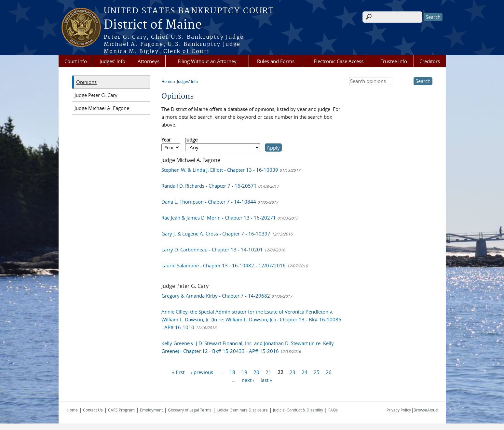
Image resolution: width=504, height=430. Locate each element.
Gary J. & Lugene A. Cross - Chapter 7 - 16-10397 (227, 234)
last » (266, 380)
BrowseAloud (426, 410)
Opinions (86, 82)
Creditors (430, 61)
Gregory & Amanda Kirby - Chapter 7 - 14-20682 (227, 296)
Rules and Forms (276, 61)
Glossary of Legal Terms (190, 410)
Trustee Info (394, 61)
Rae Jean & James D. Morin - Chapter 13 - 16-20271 (230, 218)
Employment (151, 410)
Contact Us (93, 410)
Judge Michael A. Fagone (102, 108)
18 (232, 372)
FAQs (333, 410)
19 (244, 372)
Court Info (76, 61)
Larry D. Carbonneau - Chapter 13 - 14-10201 (223, 249)
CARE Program (121, 410)
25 (317, 372)
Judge (191, 140)
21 (268, 372)
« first (178, 372)
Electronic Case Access (339, 61)
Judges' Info (112, 61)
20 (256, 372)
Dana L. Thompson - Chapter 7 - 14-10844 (220, 202)
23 (293, 372)
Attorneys (149, 61)
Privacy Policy (399, 410)
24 (305, 372)
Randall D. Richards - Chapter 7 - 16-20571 (220, 186)
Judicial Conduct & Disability (298, 410)
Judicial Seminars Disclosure (242, 410)
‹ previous (202, 372)
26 (329, 372)
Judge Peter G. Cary (96, 95)
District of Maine (153, 25)
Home (167, 81)
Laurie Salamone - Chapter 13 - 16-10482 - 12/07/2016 (235, 265)
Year (166, 140)
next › (248, 380)
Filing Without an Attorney (207, 61)
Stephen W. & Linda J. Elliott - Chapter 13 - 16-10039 (231, 170)
